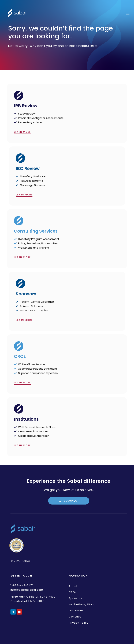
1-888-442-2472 (22, 585)
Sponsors (75, 598)
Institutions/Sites (81, 604)
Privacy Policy (79, 623)
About (73, 586)
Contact (75, 617)
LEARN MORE (22, 132)
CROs (73, 592)
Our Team (76, 610)
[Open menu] (128, 13)
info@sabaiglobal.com (27, 590)
